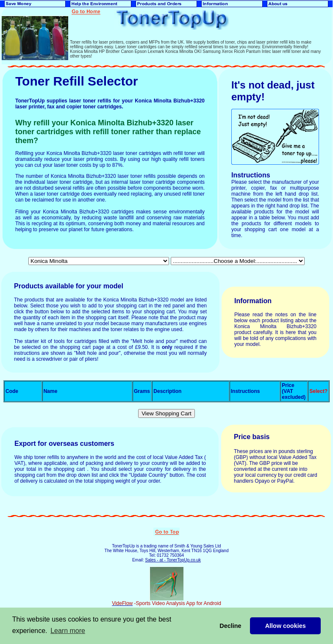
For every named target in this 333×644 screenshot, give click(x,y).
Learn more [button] (68, 631)
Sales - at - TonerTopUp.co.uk (173, 560)
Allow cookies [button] (286, 626)
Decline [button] (230, 626)
